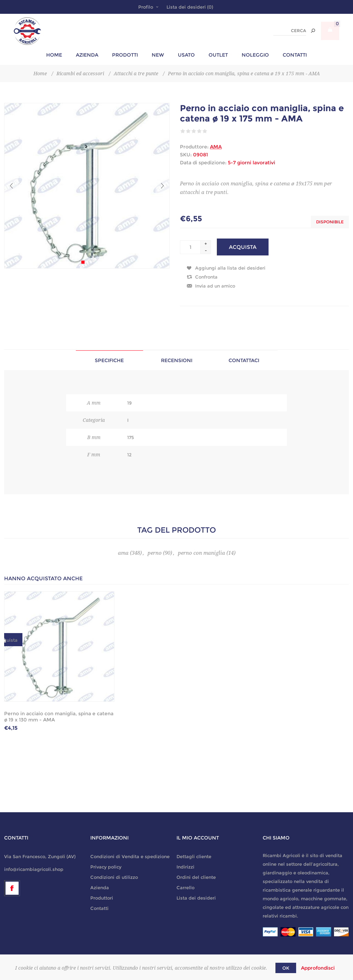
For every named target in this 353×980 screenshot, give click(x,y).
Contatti (99, 908)
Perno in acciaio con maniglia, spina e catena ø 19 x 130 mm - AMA (59, 717)
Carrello (185, 887)
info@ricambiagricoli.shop (34, 869)
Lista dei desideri (196, 898)
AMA (216, 147)
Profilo (146, 7)
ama (123, 553)
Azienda (100, 887)
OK (286, 968)
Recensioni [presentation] (177, 360)
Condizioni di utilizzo (114, 877)
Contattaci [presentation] (244, 360)
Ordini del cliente (196, 877)
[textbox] (290, 31)
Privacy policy (106, 867)
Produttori (102, 898)
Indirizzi (185, 867)
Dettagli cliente (194, 856)
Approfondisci (318, 968)
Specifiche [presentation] (109, 360)
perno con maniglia (201, 553)
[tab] (109, 360)
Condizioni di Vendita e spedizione (130, 856)
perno (155, 553)
